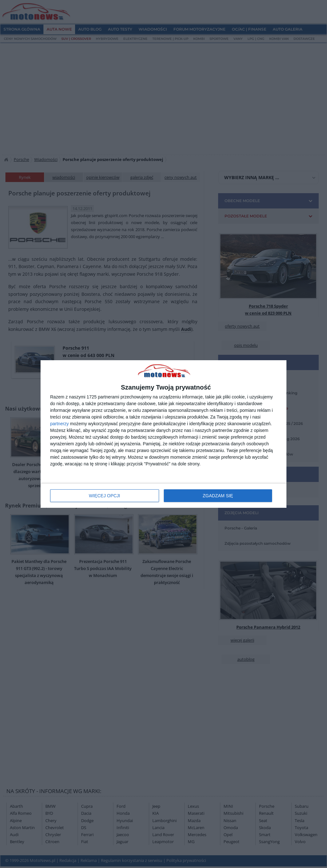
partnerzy (59, 424)
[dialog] (163, 434)
